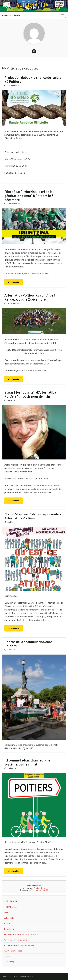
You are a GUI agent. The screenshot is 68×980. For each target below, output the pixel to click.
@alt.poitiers (40, 888)
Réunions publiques (13, 951)
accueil (7, 912)
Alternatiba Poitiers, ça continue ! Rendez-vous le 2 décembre (30, 297)
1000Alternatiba (12, 907)
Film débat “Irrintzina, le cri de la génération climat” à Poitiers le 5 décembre (29, 196)
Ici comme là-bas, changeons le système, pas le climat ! (27, 762)
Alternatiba (9, 918)
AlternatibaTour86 (39, 890)
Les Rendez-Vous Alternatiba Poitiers (21, 934)
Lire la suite (14, 282)
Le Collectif (9, 929)
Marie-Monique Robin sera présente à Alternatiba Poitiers (33, 516)
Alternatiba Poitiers (12, 15)
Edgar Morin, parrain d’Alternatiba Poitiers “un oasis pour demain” (30, 394)
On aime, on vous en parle (16, 940)
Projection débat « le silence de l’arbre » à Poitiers (33, 79)
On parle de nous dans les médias (19, 945)
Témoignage (10, 962)
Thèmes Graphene (26, 976)
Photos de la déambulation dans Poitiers (28, 644)
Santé (7, 956)
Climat (7, 923)
